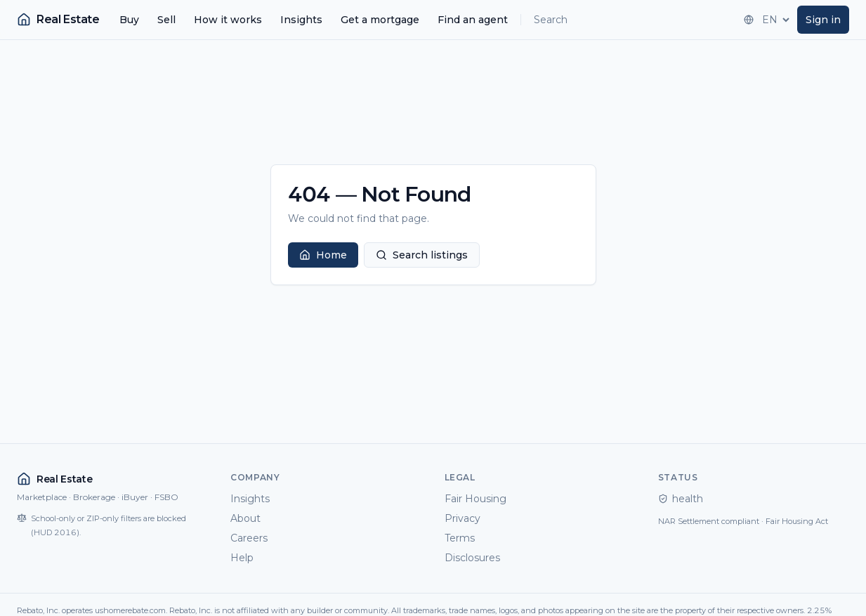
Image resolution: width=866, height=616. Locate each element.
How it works (228, 20)
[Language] (774, 20)
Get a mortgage (380, 20)
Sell (166, 20)
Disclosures (472, 558)
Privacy (462, 518)
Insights (301, 20)
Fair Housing (475, 499)
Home (323, 255)
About (245, 518)
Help (242, 558)
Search (551, 20)
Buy (129, 20)
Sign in (823, 20)
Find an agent (473, 20)
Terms (460, 538)
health (681, 499)
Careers (249, 538)
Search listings (422, 255)
